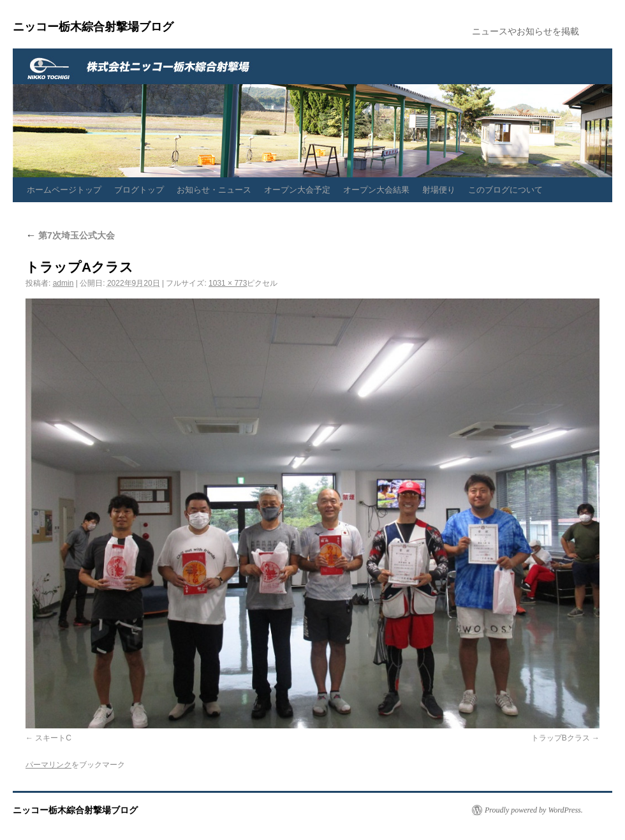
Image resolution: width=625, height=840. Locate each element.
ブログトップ (139, 190)
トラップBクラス (561, 738)
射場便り (439, 190)
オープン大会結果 (376, 190)
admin (63, 283)
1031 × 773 (228, 283)
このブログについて (505, 190)
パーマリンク (48, 765)
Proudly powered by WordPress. (534, 810)
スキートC (53, 738)
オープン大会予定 (297, 190)
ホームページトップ (64, 190)
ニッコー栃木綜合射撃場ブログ (93, 27)
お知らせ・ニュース (214, 190)
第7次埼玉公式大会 (70, 235)
